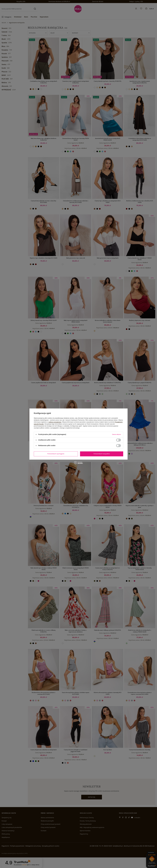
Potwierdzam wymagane (56, 454)
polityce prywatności (55, 422)
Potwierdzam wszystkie (102, 454)
